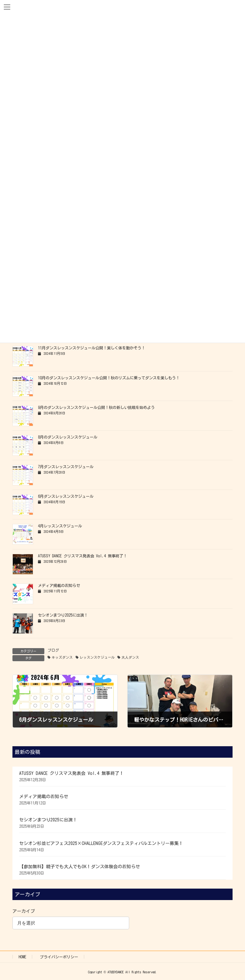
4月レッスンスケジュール (60, 526)
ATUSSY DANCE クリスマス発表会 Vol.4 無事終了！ (82, 556)
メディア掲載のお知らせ (59, 585)
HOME (22, 957)
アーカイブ (24, 911)
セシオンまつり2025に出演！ (63, 615)
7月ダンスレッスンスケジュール (66, 467)
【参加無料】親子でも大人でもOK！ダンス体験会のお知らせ (80, 867)
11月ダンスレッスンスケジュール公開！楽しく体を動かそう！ (92, 348)
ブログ (53, 650)
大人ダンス (130, 657)
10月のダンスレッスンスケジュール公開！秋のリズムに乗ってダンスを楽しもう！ (109, 378)
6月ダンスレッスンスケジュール (66, 496)
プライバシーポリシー (59, 957)
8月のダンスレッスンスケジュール (68, 437)
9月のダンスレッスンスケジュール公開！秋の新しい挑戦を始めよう (96, 407)
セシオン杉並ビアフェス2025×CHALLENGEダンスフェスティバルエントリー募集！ (101, 843)
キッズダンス (62, 657)
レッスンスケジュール (97, 657)
